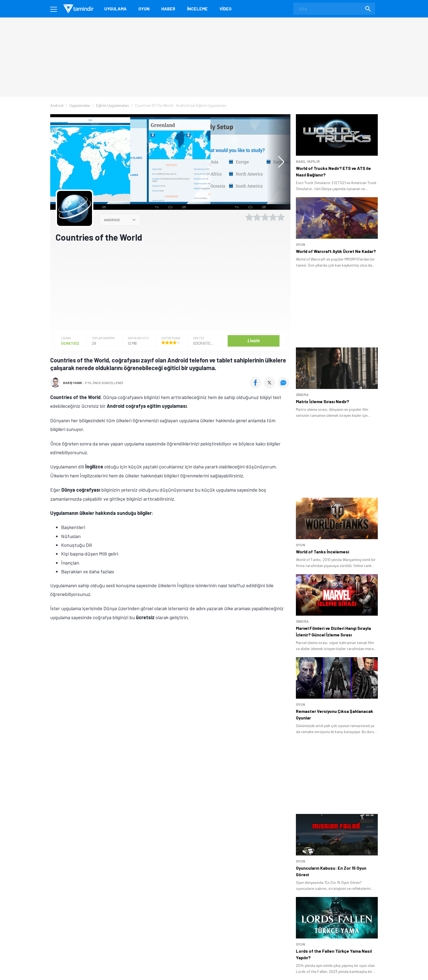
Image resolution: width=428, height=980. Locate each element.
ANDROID (112, 220)
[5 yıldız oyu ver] (281, 217)
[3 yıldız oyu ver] (265, 217)
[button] (279, 162)
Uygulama (115, 9)
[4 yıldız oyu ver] (273, 217)
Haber (168, 9)
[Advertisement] (170, 286)
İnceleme (197, 9)
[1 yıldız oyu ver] (249, 217)
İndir (254, 340)
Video (225, 9)
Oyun (144, 9)
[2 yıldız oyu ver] (257, 217)
